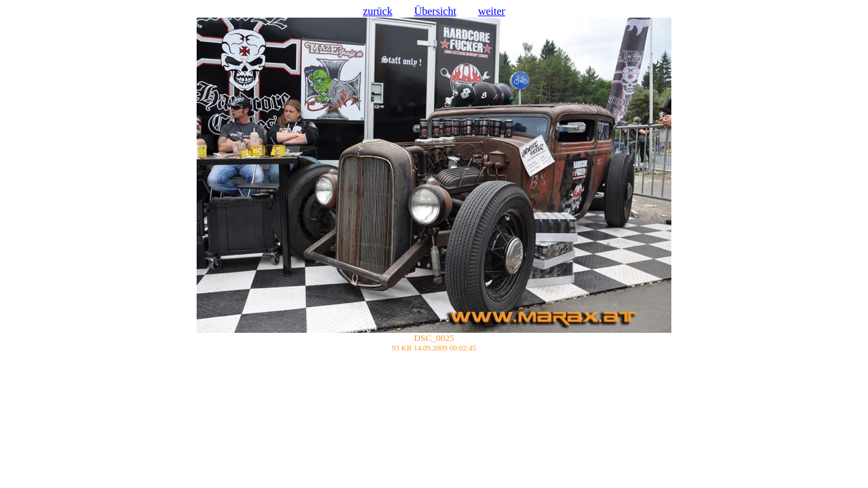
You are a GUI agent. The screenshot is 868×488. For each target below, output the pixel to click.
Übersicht (435, 11)
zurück (378, 11)
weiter (492, 11)
